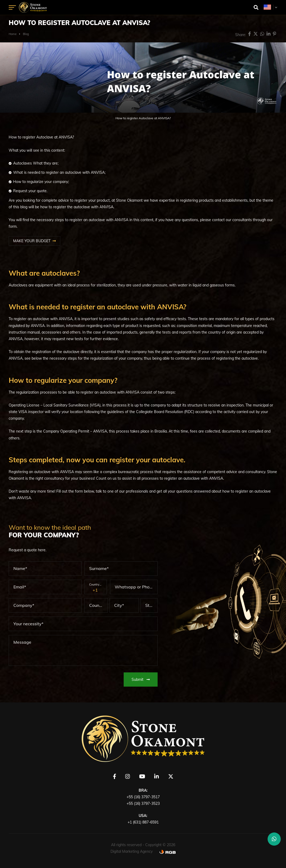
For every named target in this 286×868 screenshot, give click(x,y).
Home (13, 34)
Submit (141, 679)
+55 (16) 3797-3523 (143, 803)
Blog (26, 34)
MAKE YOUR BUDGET (32, 241)
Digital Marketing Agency (132, 851)
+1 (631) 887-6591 (143, 822)
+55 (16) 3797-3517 (143, 797)
